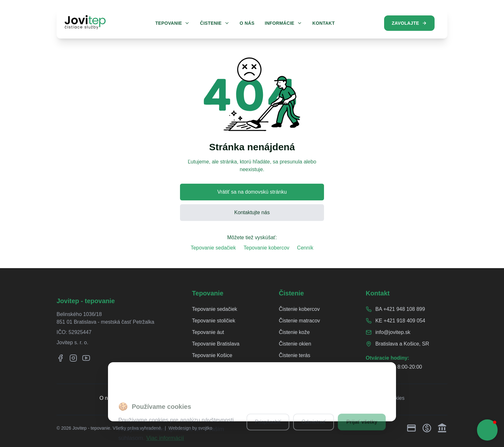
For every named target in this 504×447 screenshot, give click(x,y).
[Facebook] (60, 358)
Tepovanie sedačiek (213, 248)
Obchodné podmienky (327, 398)
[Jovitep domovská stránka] (85, 22)
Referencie (133, 398)
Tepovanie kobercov (266, 248)
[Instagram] (73, 358)
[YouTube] (86, 358)
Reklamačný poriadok (202, 398)
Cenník (305, 248)
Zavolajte (409, 23)
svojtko (205, 428)
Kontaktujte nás (252, 212)
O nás (107, 398)
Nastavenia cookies (382, 398)
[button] (487, 430)
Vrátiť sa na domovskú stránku (252, 192)
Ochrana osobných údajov (265, 398)
